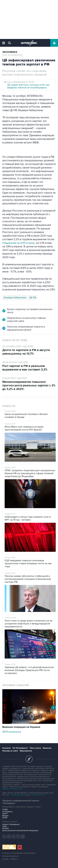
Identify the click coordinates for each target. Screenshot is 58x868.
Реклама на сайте (10, 751)
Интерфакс (29, 43)
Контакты (6, 748)
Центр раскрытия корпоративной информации (20, 831)
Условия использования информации (19, 853)
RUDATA (5, 828)
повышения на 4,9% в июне (18, 243)
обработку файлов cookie (12, 789)
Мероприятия (26, 751)
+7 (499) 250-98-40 (18, 795)
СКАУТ (5, 814)
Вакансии (47, 748)
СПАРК (5, 810)
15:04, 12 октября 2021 (12, 55)
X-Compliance (7, 812)
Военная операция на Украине (21, 727)
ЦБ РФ (33, 298)
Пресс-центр (35, 748)
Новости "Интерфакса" (11, 824)
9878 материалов (12, 732)
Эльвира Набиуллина (15, 298)
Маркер (5, 816)
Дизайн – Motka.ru (10, 859)
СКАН (5, 826)
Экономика (10, 52)
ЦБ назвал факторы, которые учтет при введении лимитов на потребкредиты (28, 86)
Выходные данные (11, 856)
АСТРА (5, 818)
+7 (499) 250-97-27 (38, 795)
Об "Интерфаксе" (20, 748)
